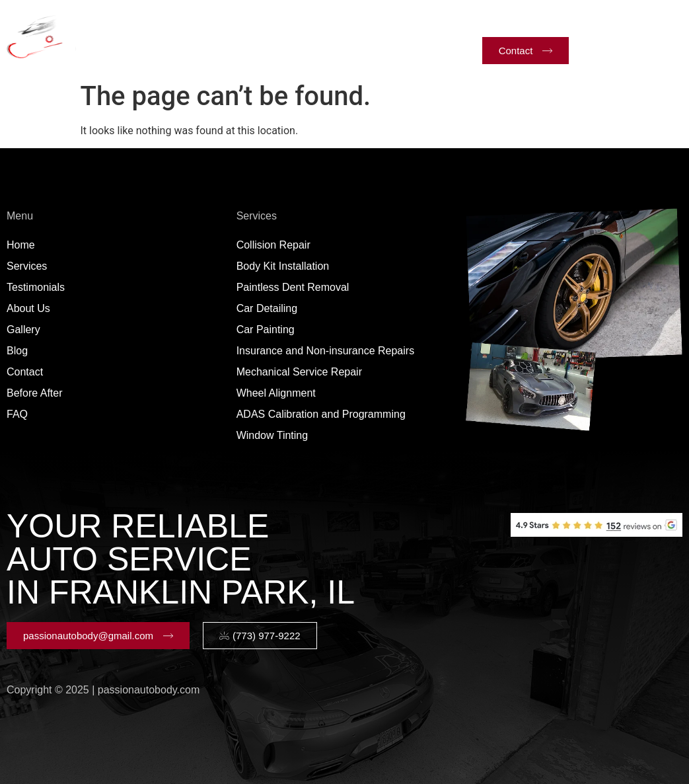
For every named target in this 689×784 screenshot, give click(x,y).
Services (199, 22)
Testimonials (283, 21)
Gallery (426, 21)
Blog (279, 52)
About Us (361, 21)
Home (130, 21)
